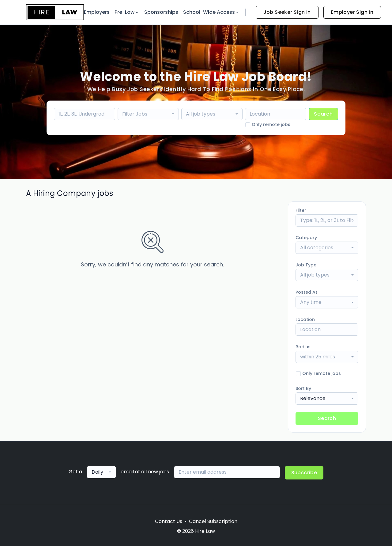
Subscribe (304, 473)
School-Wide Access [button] (211, 12)
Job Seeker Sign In (287, 12)
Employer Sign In (352, 12)
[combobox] (148, 114)
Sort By (303, 388)
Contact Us (169, 521)
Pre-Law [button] (127, 12)
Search (323, 114)
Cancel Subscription (213, 521)
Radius (303, 347)
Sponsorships (161, 12)
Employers (97, 12)
